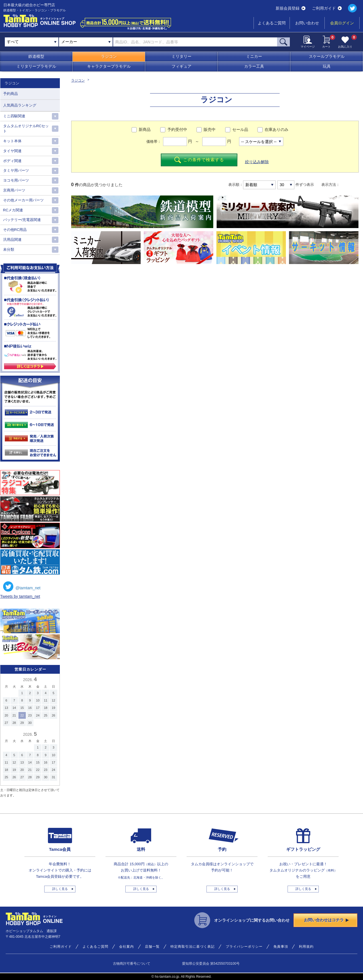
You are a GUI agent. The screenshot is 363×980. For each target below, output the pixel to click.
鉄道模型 (36, 56)
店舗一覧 (152, 947)
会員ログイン (342, 23)
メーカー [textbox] (69, 42)
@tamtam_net (22, 586)
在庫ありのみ (277, 129)
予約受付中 (177, 129)
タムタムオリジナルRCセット (26, 128)
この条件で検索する (199, 160)
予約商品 (10, 94)
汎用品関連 (12, 240)
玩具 (327, 66)
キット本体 (12, 141)
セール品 (240, 129)
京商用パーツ (14, 190)
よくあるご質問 (272, 23)
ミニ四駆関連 (14, 116)
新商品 (145, 129)
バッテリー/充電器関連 (22, 220)
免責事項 (281, 947)
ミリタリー (181, 56)
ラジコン (109, 56)
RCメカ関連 (13, 210)
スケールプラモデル (327, 56)
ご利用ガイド (327, 8)
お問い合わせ (307, 23)
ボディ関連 (12, 161)
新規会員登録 (291, 8)
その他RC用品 (15, 230)
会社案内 (126, 947)
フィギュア (181, 66)
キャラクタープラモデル (109, 66)
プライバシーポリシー (244, 947)
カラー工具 (254, 66)
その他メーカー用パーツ (23, 200)
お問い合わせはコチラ (326, 920)
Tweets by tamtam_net (20, 596)
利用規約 (306, 947)
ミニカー (254, 56)
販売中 (210, 129)
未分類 (9, 249)
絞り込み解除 (257, 162)
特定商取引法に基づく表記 (193, 947)
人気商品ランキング (20, 105)
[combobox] (86, 42)
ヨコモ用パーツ (16, 180)
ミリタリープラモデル (36, 66)
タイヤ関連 (12, 151)
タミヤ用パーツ (16, 170)
